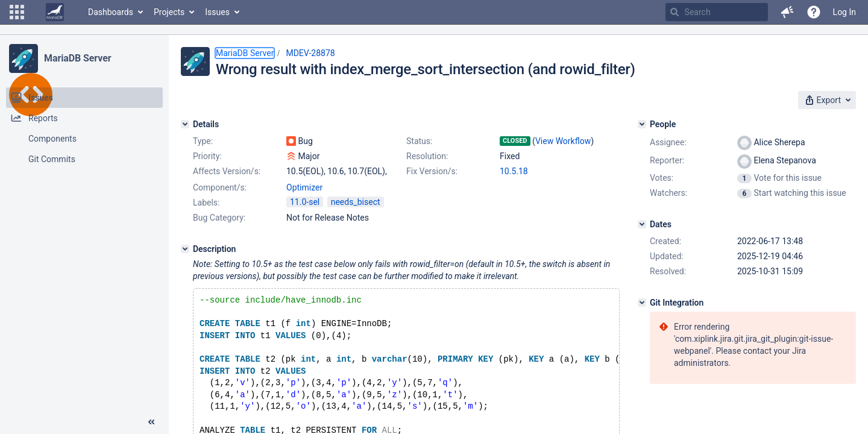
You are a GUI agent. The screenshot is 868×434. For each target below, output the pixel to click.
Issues (217, 12)
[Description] (185, 249)
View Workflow (563, 141)
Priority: (207, 156)
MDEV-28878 (310, 53)
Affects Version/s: (227, 171)
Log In (844, 12)
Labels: (206, 203)
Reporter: (667, 160)
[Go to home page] (55, 12)
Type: (203, 141)
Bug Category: (219, 218)
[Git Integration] (642, 303)
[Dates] (642, 224)
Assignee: (668, 142)
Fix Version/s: (432, 171)
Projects (169, 12)
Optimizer (304, 187)
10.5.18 (514, 171)
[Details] (185, 124)
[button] (17, 12)
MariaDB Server (77, 58)
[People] (642, 124)
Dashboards (111, 12)
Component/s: (220, 187)
